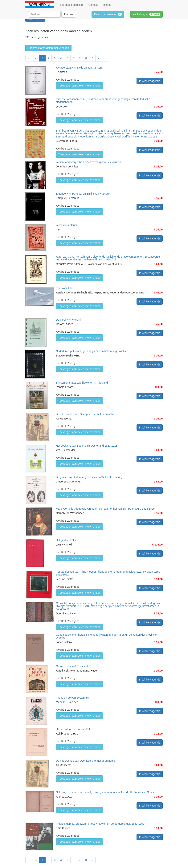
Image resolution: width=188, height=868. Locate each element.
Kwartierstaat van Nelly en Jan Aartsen (79, 68)
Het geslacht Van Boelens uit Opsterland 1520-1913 (87, 446)
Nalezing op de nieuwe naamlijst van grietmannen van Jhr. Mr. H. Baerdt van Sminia (106, 792)
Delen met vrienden (108, 14)
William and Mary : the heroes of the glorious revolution (88, 162)
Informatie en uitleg (71, 5)
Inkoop (107, 5)
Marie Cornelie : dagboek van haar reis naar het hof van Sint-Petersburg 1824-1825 (105, 509)
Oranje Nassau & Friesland (72, 666)
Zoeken (68, 14)
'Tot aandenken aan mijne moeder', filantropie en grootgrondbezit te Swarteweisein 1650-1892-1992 (108, 573)
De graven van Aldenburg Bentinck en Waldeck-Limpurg (89, 477)
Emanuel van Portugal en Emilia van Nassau (82, 194)
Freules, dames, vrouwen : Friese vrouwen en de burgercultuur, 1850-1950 (100, 824)
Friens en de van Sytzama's (72, 698)
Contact (93, 5)
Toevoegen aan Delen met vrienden (79, 86)
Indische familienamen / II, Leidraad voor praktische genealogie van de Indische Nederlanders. (103, 101)
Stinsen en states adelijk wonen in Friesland (82, 383)
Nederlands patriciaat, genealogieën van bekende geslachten (92, 351)
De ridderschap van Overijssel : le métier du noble (85, 414)
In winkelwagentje (150, 81)
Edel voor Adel (64, 288)
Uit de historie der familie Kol (73, 729)
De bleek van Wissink (69, 320)
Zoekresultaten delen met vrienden (48, 48)
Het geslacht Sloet (67, 540)
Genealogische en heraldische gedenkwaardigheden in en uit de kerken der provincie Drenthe (106, 636)
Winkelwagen (146, 14)
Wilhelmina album (66, 225)
